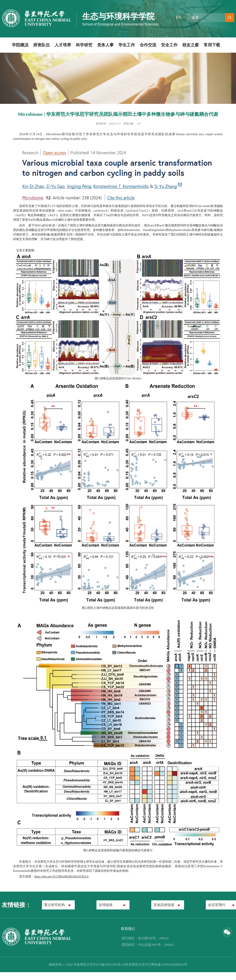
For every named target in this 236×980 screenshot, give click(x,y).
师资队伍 (42, 45)
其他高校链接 (164, 905)
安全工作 (169, 45)
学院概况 (20, 45)
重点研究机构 (55, 905)
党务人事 (105, 45)
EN (178, 17)
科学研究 (84, 45)
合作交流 (148, 45)
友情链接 (106, 905)
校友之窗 (191, 45)
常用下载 (212, 45)
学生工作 (127, 45)
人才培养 (63, 45)
